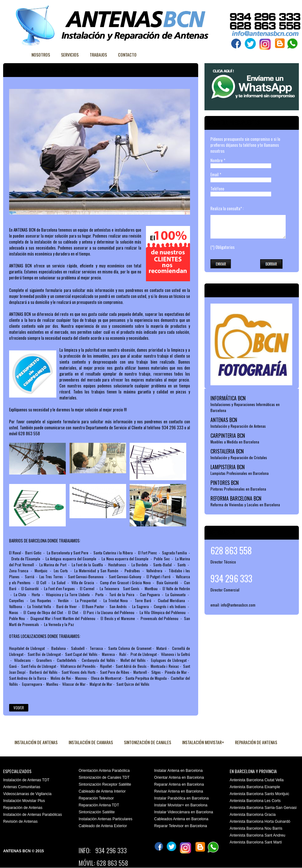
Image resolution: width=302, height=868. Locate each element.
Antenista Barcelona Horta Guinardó (260, 821)
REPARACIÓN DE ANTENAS (256, 742)
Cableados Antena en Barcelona (181, 819)
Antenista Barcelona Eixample (255, 787)
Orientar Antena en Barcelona (179, 777)
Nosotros (41, 55)
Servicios (70, 55)
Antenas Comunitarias (22, 787)
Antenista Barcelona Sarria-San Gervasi (263, 808)
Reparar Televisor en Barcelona (181, 826)
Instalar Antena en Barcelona (178, 771)
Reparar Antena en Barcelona (179, 784)
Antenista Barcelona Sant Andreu (257, 835)
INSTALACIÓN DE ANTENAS (36, 742)
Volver (19, 708)
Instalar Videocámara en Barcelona (184, 812)
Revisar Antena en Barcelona (179, 791)
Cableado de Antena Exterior (103, 826)
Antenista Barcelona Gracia (253, 815)
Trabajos (98, 55)
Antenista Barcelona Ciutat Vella (257, 780)
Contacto (127, 55)
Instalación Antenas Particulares (106, 819)
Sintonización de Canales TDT (104, 777)
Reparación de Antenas (23, 808)
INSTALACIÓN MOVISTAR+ (203, 742)
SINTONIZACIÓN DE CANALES (148, 742)
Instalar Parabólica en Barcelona (181, 798)
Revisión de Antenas (20, 821)
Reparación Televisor (96, 798)
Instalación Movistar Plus (24, 801)
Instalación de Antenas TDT (26, 780)
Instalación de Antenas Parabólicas (33, 815)
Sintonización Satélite (97, 812)
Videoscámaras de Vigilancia (27, 794)
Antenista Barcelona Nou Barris (256, 828)
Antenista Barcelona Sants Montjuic (259, 794)
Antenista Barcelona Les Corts (255, 801)
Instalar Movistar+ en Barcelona (181, 805)
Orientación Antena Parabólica (104, 771)
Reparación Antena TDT (99, 805)
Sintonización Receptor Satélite (105, 784)
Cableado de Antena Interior (102, 791)
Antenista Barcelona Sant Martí (256, 842)
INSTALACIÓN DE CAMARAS (91, 742)
